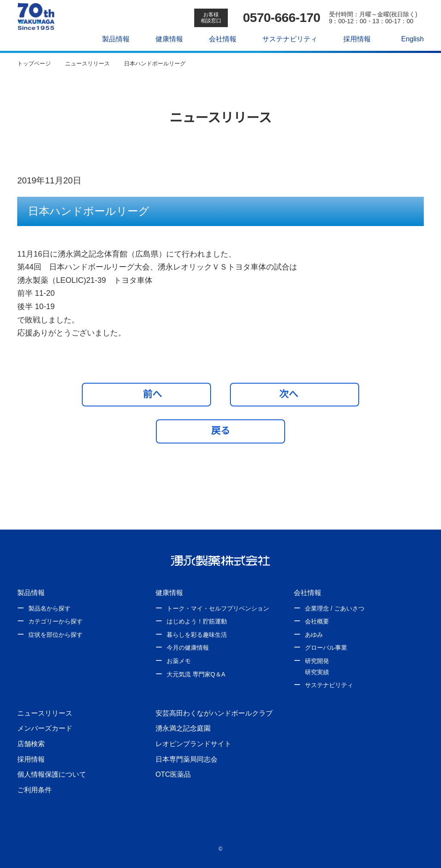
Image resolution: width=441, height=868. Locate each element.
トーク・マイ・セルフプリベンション (218, 608)
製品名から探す (50, 608)
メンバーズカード (45, 728)
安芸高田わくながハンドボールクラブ (214, 713)
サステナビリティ (285, 39)
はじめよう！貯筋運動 (197, 621)
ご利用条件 (34, 790)
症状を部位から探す (56, 635)
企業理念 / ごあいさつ (334, 608)
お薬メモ (179, 661)
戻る (220, 431)
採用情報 (352, 39)
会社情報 (218, 39)
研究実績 (317, 672)
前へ (149, 394)
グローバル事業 (326, 648)
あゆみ (314, 635)
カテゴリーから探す (56, 621)
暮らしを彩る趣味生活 (197, 635)
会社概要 (317, 621)
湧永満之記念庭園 (183, 728)
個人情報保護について (52, 774)
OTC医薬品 (173, 774)
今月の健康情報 (188, 648)
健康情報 (165, 39)
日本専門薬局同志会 (186, 759)
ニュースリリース (44, 713)
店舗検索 (31, 744)
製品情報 (112, 39)
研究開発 (317, 661)
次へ (293, 394)
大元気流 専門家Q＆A (196, 674)
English (408, 39)
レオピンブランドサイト (193, 744)
